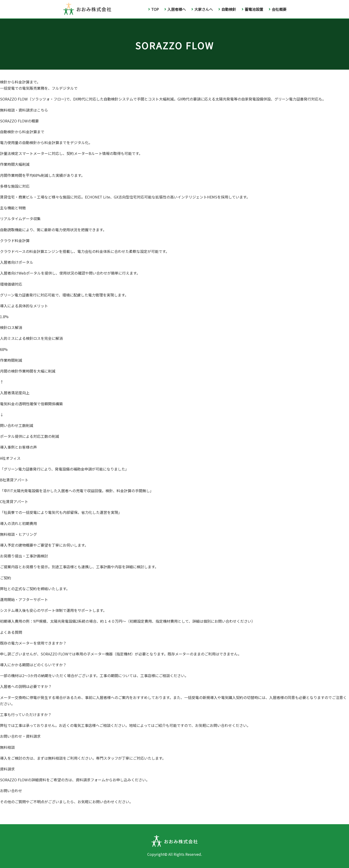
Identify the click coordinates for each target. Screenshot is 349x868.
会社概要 (278, 9)
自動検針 (227, 9)
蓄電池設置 (252, 9)
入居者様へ (175, 9)
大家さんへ (202, 9)
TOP (153, 9)
